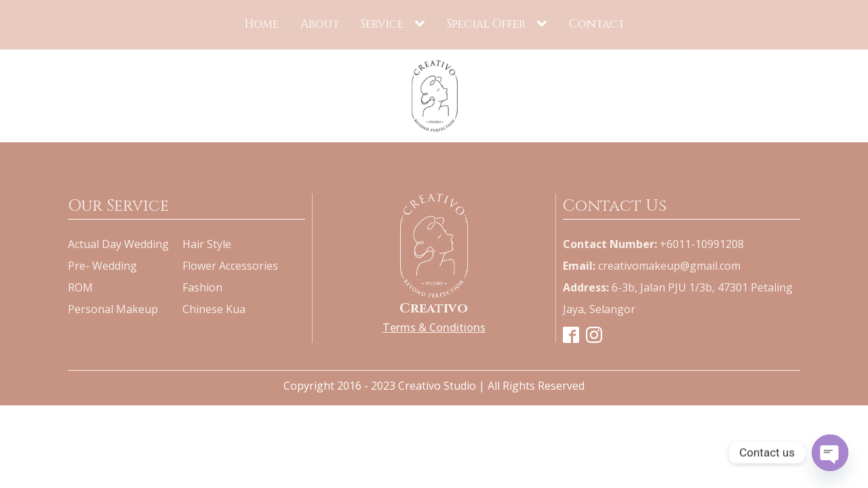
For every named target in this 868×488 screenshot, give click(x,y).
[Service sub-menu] (422, 23)
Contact (597, 23)
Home (261, 23)
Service (382, 23)
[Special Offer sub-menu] (545, 23)
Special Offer (486, 23)
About (320, 23)
